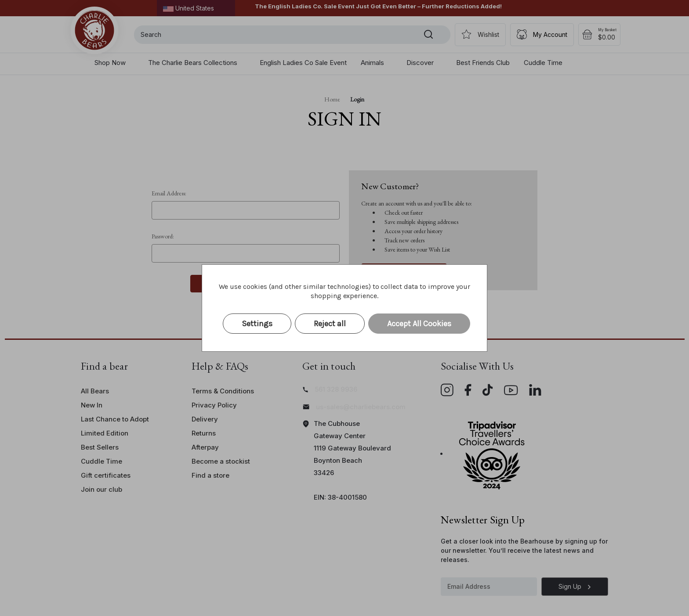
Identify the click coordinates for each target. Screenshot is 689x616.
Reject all (330, 324)
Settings (257, 324)
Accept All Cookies (419, 324)
